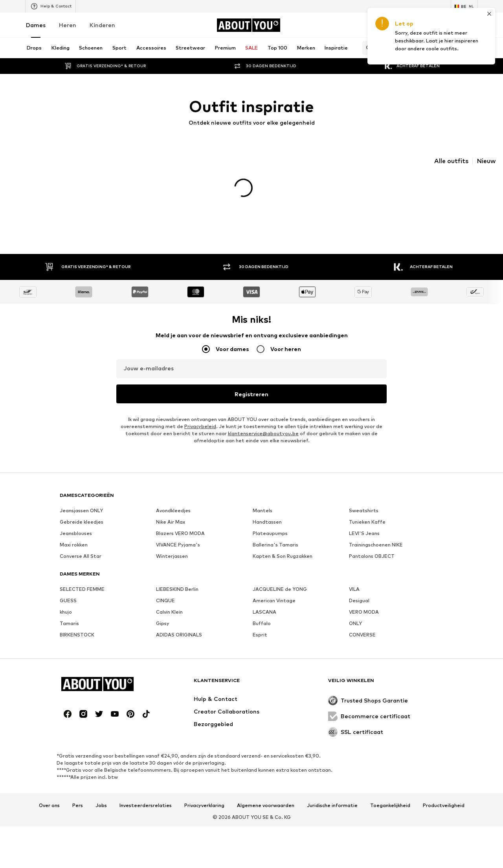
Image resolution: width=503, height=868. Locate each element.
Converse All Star (81, 543)
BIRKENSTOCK (77, 622)
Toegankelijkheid (390, 793)
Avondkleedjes (173, 497)
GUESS (68, 588)
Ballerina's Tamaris (275, 532)
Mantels (263, 497)
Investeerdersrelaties (146, 793)
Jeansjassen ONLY (81, 497)
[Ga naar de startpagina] (248, 25)
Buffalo (262, 610)
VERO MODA (364, 599)
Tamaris (69, 610)
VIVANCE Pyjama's (178, 532)
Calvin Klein (169, 599)
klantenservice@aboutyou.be (263, 420)
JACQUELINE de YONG (280, 576)
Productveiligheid (444, 793)
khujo (66, 599)
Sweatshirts (364, 497)
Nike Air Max (171, 509)
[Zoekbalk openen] (367, 48)
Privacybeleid (200, 413)
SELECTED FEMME (82, 576)
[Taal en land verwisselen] (464, 6)
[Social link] (68, 701)
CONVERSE (362, 622)
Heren (68, 25)
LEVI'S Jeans (364, 520)
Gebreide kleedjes (82, 509)
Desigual (359, 588)
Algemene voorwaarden (266, 793)
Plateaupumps (270, 520)
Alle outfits (451, 161)
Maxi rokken (74, 532)
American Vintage (274, 588)
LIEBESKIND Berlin (177, 576)
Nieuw (486, 161)
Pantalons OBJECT (372, 543)
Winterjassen (172, 543)
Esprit (260, 622)
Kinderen (102, 25)
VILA (354, 576)
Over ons (49, 793)
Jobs (101, 793)
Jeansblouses (76, 520)
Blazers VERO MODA (180, 520)
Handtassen (267, 509)
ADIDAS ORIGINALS (179, 622)
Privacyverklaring (204, 793)
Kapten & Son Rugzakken (283, 543)
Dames (36, 25)
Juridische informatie (332, 793)
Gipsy (163, 610)
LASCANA (264, 599)
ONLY (355, 610)
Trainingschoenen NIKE (376, 532)
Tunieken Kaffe (367, 509)
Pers (78, 793)
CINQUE (165, 588)
